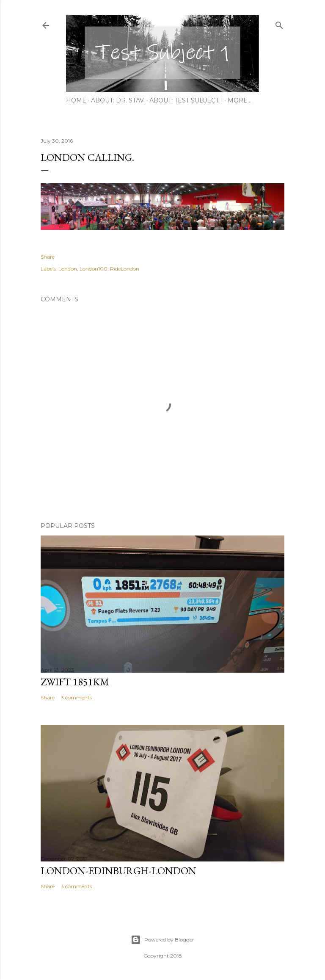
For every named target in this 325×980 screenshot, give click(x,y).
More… (240, 100)
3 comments (76, 697)
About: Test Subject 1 (186, 100)
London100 (94, 269)
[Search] (279, 23)
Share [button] (48, 257)
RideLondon (125, 269)
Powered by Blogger (162, 940)
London (68, 269)
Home (76, 100)
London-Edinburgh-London (118, 871)
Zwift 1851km (75, 682)
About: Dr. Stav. (118, 100)
